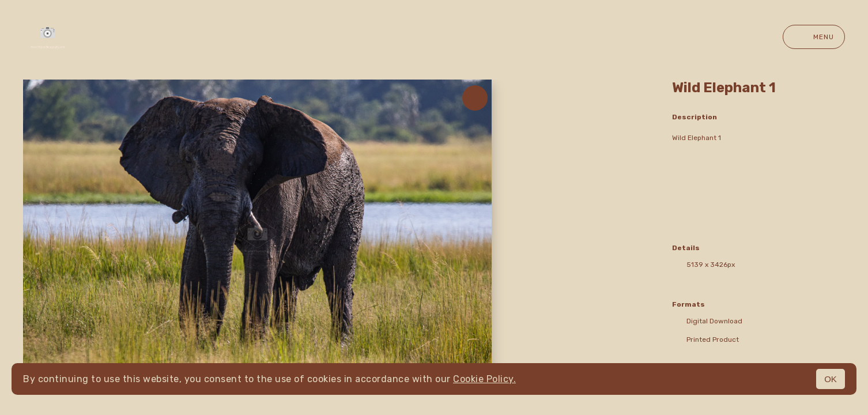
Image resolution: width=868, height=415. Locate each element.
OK (831, 379)
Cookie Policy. (484, 379)
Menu (814, 37)
